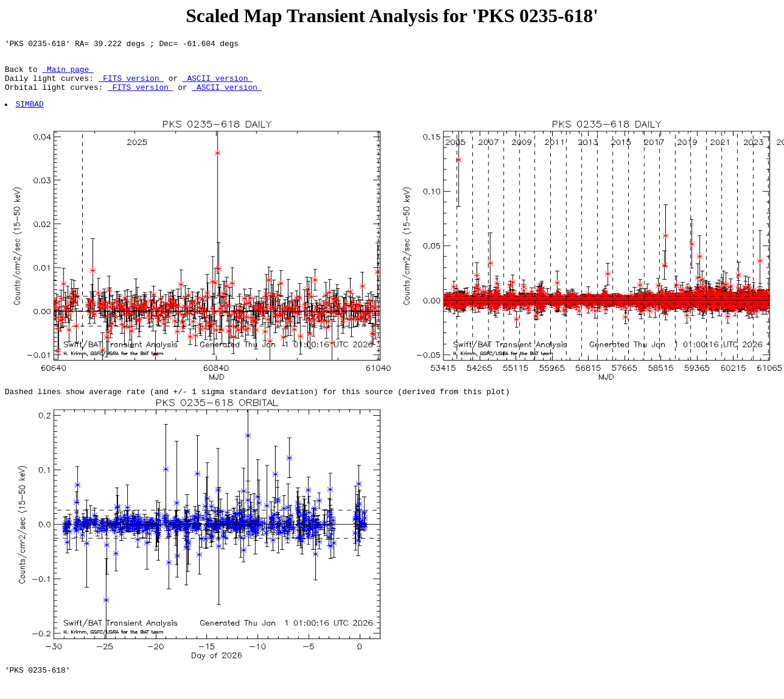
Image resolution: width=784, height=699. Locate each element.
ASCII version (217, 85)
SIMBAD (30, 114)
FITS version (131, 85)
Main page (68, 74)
